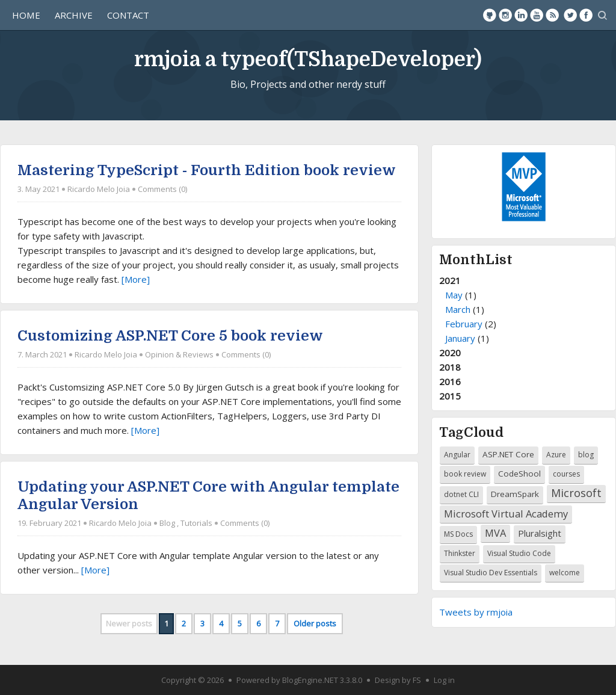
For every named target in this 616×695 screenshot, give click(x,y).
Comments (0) (162, 189)
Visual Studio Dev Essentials (491, 573)
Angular (457, 455)
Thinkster (460, 553)
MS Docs (458, 534)
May (454, 295)
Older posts (315, 623)
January (460, 338)
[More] (136, 279)
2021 (524, 310)
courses (566, 474)
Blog (167, 523)
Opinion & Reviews (179, 355)
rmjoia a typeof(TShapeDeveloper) (308, 59)
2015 (450, 396)
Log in (444, 680)
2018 (450, 367)
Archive (74, 15)
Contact (128, 15)
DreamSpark (515, 494)
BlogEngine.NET (310, 680)
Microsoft (576, 493)
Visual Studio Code (519, 553)
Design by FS (398, 680)
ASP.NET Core (508, 454)
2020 (450, 353)
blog (586, 455)
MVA (495, 533)
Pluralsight (540, 533)
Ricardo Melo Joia (99, 189)
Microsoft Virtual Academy (506, 514)
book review (465, 474)
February (464, 324)
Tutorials (196, 523)
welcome (565, 573)
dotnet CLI (461, 494)
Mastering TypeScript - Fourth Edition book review (207, 170)
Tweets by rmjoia (476, 612)
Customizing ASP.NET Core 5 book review (170, 336)
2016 (450, 381)
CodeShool (519, 474)
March (458, 309)
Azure (556, 455)
